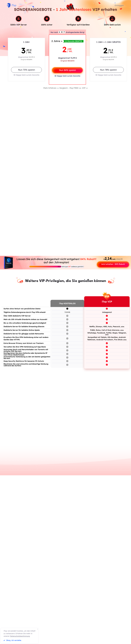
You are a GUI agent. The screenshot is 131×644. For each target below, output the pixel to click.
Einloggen (119, 5)
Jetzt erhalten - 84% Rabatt (113, 264)
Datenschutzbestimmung (20, 636)
